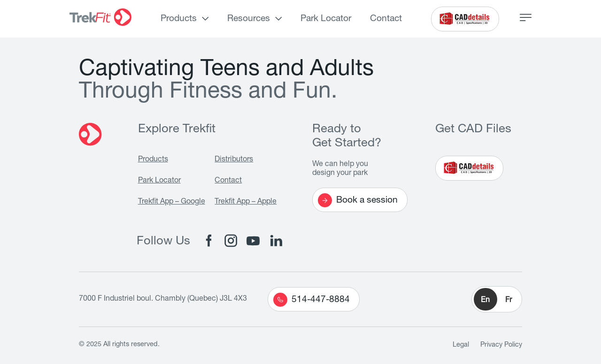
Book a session (358, 200)
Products (179, 19)
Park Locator (326, 19)
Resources (249, 19)
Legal (461, 345)
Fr (509, 301)
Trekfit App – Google (172, 202)
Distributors (234, 160)
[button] (497, 299)
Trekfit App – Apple (246, 202)
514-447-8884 (312, 300)
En (485, 301)
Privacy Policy (501, 345)
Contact (386, 19)
